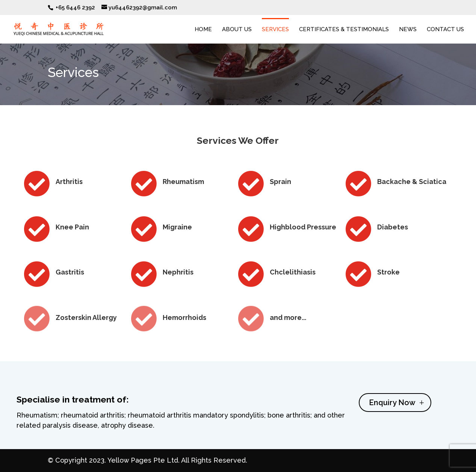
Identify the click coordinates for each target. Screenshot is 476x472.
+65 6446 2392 (75, 8)
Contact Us (445, 30)
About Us (237, 30)
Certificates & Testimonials (344, 30)
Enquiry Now (392, 411)
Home (203, 30)
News (408, 30)
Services (275, 30)
